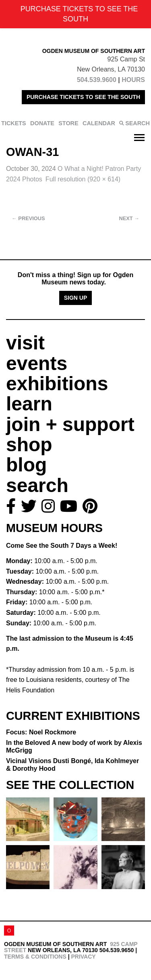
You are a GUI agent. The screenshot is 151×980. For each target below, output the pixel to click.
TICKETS (14, 123)
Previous (28, 218)
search (37, 485)
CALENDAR (99, 123)
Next (129, 218)
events (37, 363)
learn (29, 404)
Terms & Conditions (35, 957)
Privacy (83, 957)
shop (29, 445)
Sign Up (76, 298)
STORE (68, 123)
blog (26, 465)
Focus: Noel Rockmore (41, 732)
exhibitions (57, 384)
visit (25, 343)
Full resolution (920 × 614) (83, 179)
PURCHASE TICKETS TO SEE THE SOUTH (83, 97)
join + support (70, 424)
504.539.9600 (97, 80)
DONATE (42, 123)
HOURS (133, 80)
